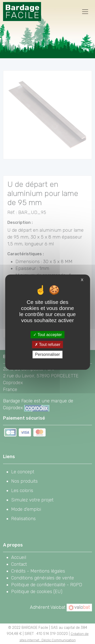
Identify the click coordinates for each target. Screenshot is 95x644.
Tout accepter (48, 335)
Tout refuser (48, 345)
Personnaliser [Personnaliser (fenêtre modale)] (48, 354)
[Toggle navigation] (85, 12)
